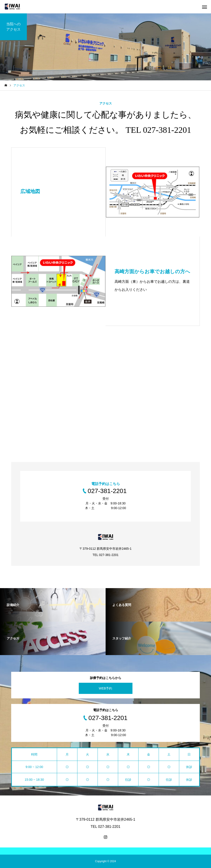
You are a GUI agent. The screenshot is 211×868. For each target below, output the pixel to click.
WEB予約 (106, 688)
